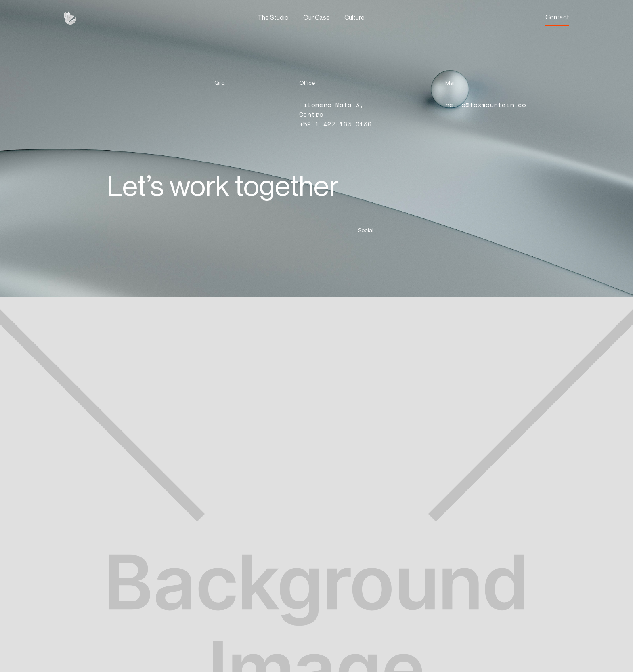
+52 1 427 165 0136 (335, 124)
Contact (557, 17)
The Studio (273, 17)
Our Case (316, 17)
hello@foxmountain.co (486, 105)
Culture (354, 17)
